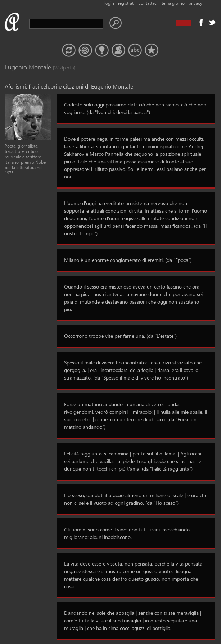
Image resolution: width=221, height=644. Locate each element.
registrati (126, 3)
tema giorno (173, 3)
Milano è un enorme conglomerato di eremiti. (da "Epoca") (128, 260)
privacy (195, 3)
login (109, 3)
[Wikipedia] (60, 67)
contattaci (148, 3)
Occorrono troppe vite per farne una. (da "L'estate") (120, 336)
